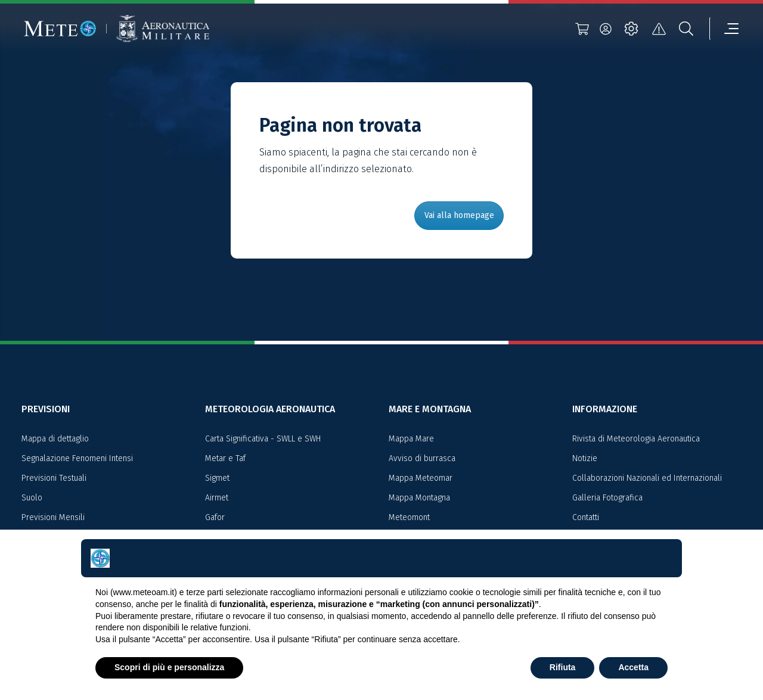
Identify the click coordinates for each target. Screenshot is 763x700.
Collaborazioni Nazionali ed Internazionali (647, 478)
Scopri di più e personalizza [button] (169, 667)
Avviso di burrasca (422, 458)
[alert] (659, 29)
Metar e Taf (225, 458)
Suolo (32, 498)
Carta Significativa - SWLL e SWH (263, 439)
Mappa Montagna (419, 498)
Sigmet (217, 478)
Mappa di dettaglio (55, 439)
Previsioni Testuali (54, 478)
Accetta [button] (633, 667)
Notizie (585, 458)
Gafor (215, 517)
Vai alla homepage (459, 215)
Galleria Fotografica (607, 498)
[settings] (631, 29)
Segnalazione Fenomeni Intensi (77, 458)
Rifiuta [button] (563, 667)
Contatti (586, 517)
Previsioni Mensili (53, 517)
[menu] (724, 29)
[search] (686, 29)
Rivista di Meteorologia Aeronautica (636, 439)
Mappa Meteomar (421, 478)
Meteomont (409, 517)
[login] (606, 29)
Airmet (217, 498)
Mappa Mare (411, 439)
